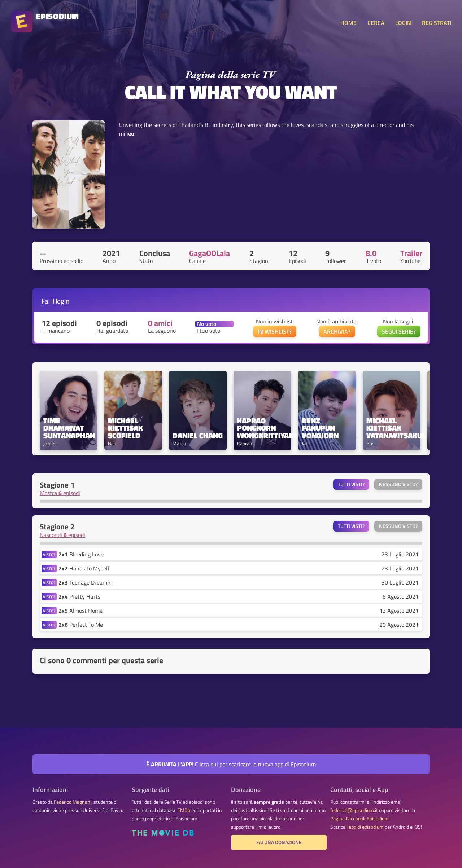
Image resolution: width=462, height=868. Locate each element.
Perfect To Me (81, 625)
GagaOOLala (210, 253)
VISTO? (49, 554)
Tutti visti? (351, 484)
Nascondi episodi (62, 535)
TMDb (184, 810)
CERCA (376, 23)
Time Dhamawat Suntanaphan (69, 428)
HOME (348, 23)
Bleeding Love (81, 554)
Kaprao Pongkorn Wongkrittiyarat (262, 428)
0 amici (160, 323)
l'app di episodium (365, 827)
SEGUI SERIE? (399, 331)
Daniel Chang (198, 435)
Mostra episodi (60, 493)
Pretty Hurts (79, 596)
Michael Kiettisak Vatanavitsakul (392, 428)
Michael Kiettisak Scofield (126, 428)
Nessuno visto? (398, 484)
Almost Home (80, 611)
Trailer (411, 253)
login (62, 301)
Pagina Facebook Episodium (359, 819)
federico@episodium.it (354, 810)
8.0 (371, 253)
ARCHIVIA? (337, 331)
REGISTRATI (437, 23)
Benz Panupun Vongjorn (320, 428)
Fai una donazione (279, 842)
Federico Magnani (73, 802)
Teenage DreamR (85, 582)
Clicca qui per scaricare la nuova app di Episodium (231, 764)
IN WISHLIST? (275, 331)
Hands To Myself (84, 568)
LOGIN (403, 23)
